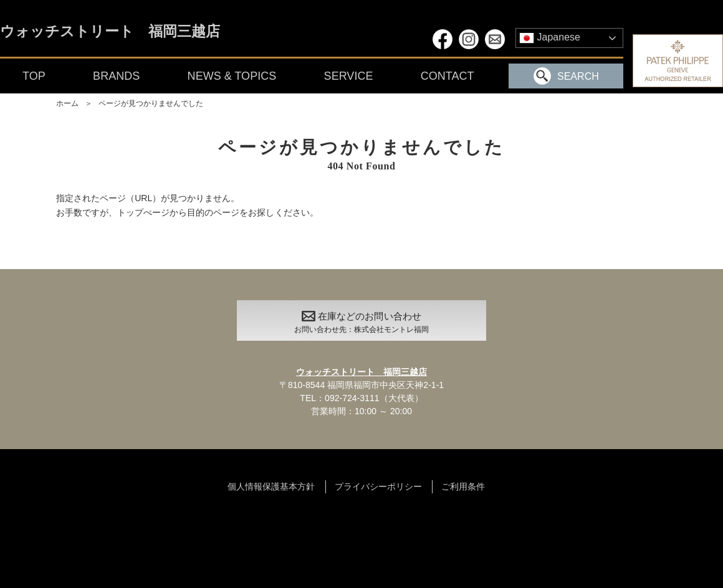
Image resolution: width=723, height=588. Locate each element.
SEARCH (566, 76)
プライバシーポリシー (378, 486)
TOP (34, 76)
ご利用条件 (463, 486)
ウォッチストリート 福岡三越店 (110, 32)
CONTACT (448, 76)
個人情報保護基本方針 (271, 486)
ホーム (67, 103)
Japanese (550, 38)
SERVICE (349, 76)
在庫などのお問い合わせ (362, 324)
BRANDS (116, 76)
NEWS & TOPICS (232, 76)
